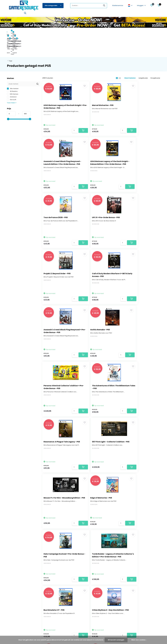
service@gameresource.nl (70, 552)
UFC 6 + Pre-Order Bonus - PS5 (139, 139)
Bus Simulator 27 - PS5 (55, 428)
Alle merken (13, 65)
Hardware (106, 14)
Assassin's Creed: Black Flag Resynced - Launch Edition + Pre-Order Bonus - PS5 (141, 84)
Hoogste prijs (155, 55)
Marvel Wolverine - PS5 (96, 82)
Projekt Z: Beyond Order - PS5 (58, 197)
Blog (139, 14)
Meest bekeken (129, 55)
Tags (10, 37)
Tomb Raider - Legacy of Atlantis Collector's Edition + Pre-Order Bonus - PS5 (141, 373)
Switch (35, 14)
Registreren (60, 577)
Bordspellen (70, 14)
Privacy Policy (12, 603)
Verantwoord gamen (15, 596)
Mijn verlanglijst (61, 583)
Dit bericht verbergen (116, 640)
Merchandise (94, 14)
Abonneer (151, 552)
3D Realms (12, 68)
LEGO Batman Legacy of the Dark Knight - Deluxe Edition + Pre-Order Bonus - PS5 (60, 142)
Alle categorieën (53, 5)
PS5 (29, 14)
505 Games (13, 71)
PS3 (113, 14)
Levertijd (10, 583)
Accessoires (82, 14)
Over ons (10, 577)
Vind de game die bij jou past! (18, 593)
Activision (12, 74)
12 (108, 524)
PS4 (42, 14)
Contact (13, 549)
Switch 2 (21, 14)
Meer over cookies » (139, 640)
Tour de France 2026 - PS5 (97, 139)
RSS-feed (99, 625)
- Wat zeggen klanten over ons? (84, 628)
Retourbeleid (12, 587)
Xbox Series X (51, 14)
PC (134, 14)
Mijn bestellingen (62, 580)
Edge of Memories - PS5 (56, 370)
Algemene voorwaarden (16, 600)
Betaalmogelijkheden (15, 590)
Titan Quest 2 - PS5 (134, 428)
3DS (119, 14)
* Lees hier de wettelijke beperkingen (123, 557)
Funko (61, 14)
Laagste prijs (143, 55)
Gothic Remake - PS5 (54, 255)
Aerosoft (12, 76)
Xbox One (126, 14)
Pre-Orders (11, 14)
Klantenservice (118, 5)
